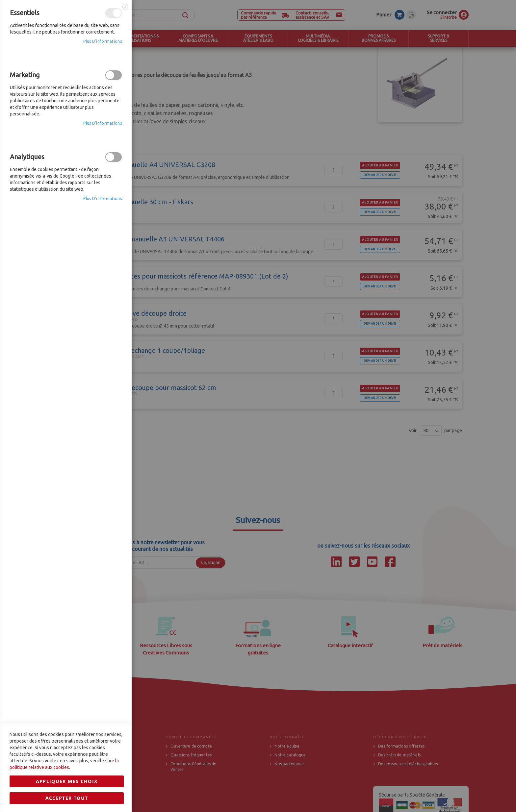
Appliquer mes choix (67, 529)
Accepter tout (67, 546)
